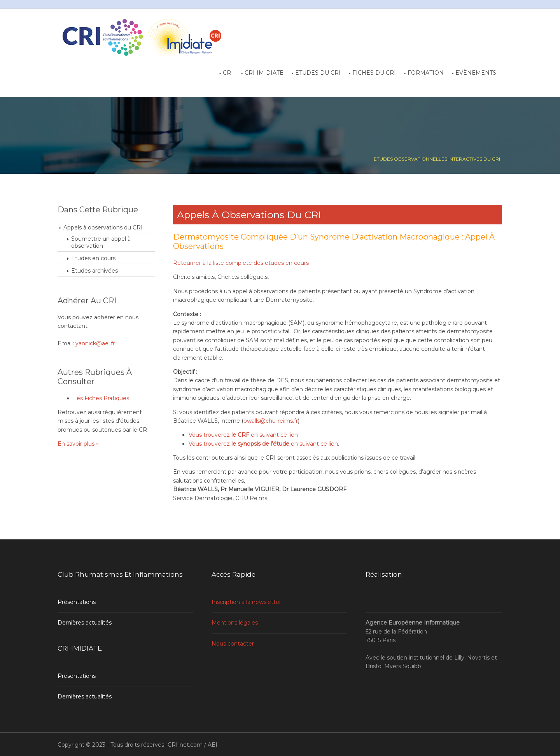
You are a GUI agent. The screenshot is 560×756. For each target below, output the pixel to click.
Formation (425, 72)
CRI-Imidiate (264, 72)
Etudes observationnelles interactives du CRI (436, 158)
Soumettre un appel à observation (102, 242)
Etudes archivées (95, 270)
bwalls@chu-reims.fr (271, 420)
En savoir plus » (79, 443)
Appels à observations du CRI (104, 227)
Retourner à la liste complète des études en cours (242, 262)
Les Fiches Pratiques (102, 397)
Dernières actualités (85, 622)
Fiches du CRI (374, 72)
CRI (227, 72)
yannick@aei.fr (96, 343)
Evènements (475, 72)
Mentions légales (235, 622)
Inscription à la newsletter (247, 601)
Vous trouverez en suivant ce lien (244, 434)
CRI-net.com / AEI (193, 744)
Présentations (77, 601)
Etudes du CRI (318, 72)
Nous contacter (234, 643)
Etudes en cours (94, 258)
